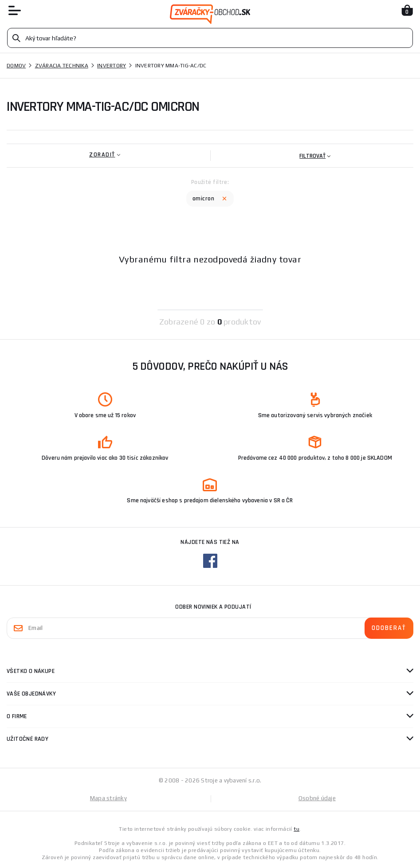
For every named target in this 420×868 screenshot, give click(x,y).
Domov (16, 66)
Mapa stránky (108, 798)
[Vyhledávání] (210, 38)
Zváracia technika (62, 66)
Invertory (112, 66)
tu (296, 829)
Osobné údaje (317, 798)
